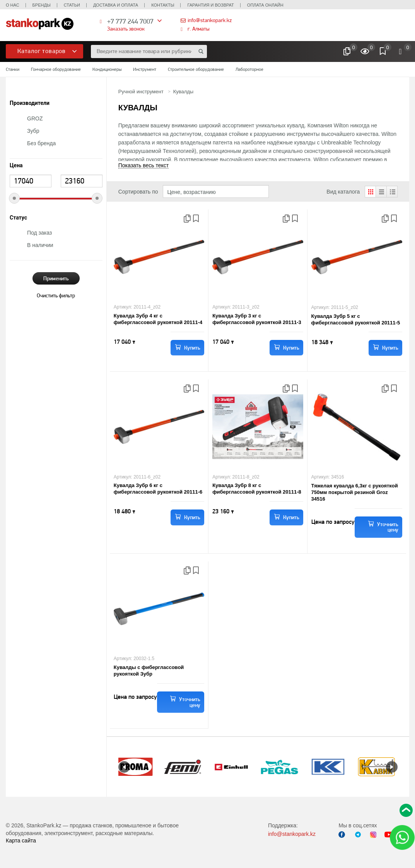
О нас (13, 5)
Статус (18, 218)
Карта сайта (21, 841)
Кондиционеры (107, 69)
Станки (13, 69)
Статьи (72, 5)
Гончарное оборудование (56, 69)
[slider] (14, 198)
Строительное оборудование (196, 69)
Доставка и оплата (116, 5)
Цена (16, 166)
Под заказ (39, 233)
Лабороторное (249, 69)
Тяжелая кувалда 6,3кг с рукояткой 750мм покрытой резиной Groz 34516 (355, 492)
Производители (30, 103)
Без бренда (41, 143)
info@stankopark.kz (210, 20)
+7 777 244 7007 (130, 21)
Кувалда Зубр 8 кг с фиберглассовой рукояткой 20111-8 (257, 489)
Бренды (42, 5)
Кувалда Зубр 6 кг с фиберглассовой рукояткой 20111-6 (158, 489)
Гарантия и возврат (210, 5)
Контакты (163, 5)
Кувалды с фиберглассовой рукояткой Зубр (149, 671)
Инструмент (145, 69)
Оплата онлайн (265, 5)
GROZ (35, 118)
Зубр (33, 131)
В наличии (40, 245)
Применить (56, 278)
